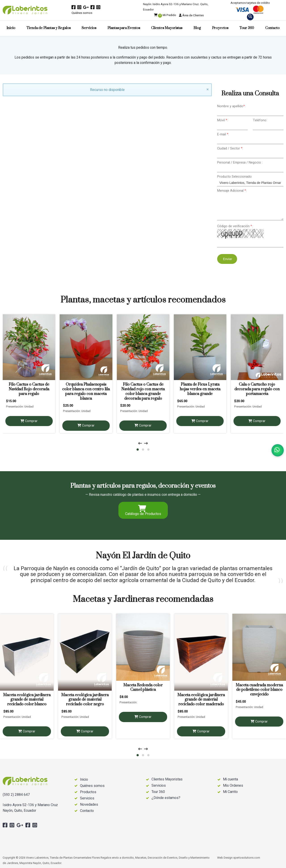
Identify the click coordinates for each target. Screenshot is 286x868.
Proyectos (220, 28)
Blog (197, 28)
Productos (88, 792)
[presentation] (140, 443)
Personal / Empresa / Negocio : (240, 163)
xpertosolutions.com (247, 858)
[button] (138, 450)
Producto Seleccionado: (235, 177)
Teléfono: (260, 120)
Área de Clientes (191, 15)
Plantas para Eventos (124, 28)
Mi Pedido (165, 15)
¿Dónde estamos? (166, 798)
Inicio (11, 28)
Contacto (272, 28)
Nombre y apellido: (231, 106)
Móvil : (223, 120)
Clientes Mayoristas (167, 28)
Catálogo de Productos (143, 511)
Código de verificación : (235, 226)
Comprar (29, 421)
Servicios (89, 28)
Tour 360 (247, 28)
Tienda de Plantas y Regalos (48, 28)
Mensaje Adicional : (232, 191)
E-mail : (223, 134)
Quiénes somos (82, 13)
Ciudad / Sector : (230, 148)
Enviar (227, 259)
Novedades (89, 805)
